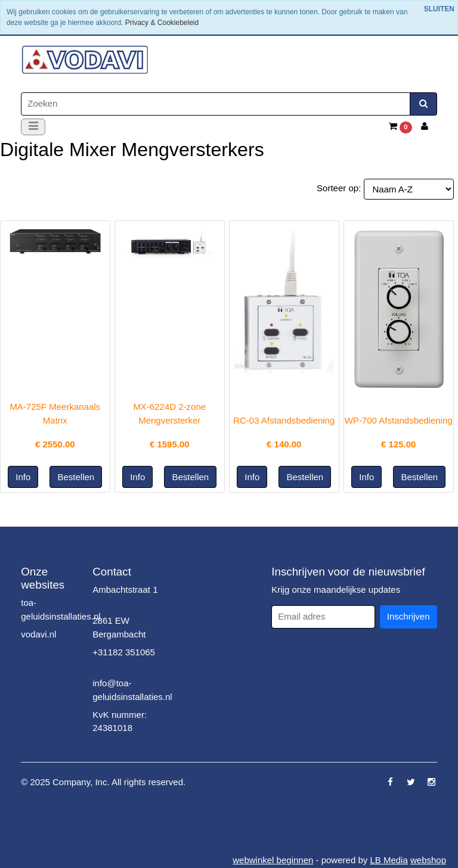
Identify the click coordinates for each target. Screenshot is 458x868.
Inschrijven (409, 616)
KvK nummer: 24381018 (120, 721)
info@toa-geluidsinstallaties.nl (132, 690)
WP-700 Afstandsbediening (399, 420)
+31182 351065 (124, 652)
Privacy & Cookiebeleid (162, 23)
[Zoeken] (216, 104)
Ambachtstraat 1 (125, 589)
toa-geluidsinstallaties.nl (61, 609)
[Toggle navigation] (33, 127)
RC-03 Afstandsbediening (284, 420)
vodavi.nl (38, 634)
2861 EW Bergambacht (119, 627)
